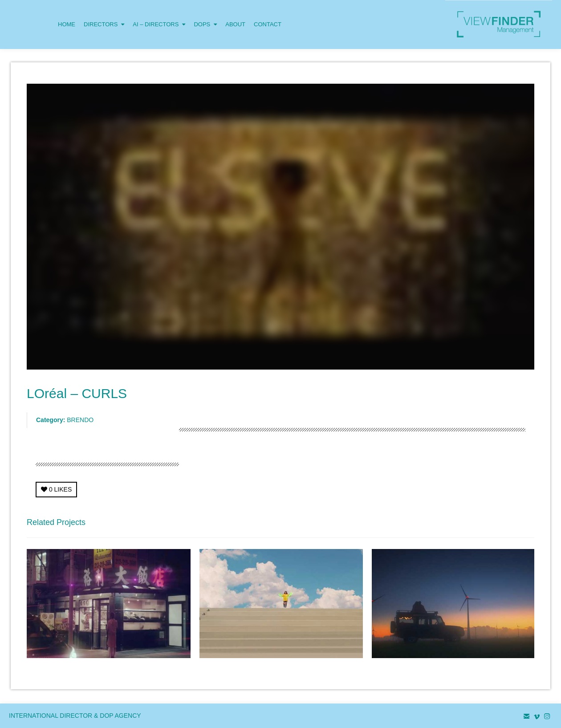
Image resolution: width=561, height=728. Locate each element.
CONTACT (268, 24)
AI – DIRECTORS (159, 14)
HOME (67, 24)
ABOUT (235, 24)
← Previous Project (457, 525)
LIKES (56, 489)
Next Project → (513, 525)
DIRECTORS (104, 14)
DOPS (205, 14)
